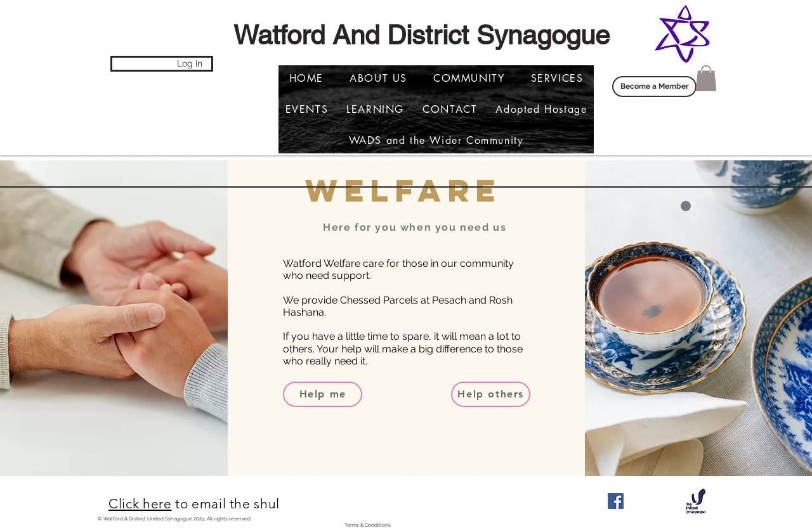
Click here (140, 504)
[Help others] (491, 394)
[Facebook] (616, 501)
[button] (541, 109)
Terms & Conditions (368, 525)
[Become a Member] (654, 87)
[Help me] (323, 394)
